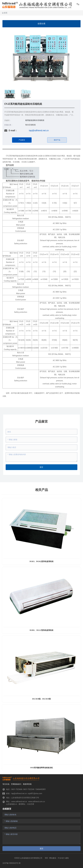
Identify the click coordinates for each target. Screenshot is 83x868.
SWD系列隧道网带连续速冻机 (42, 768)
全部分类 (41, 24)
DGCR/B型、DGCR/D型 (42, 699)
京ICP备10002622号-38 (11, 863)
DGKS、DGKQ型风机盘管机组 (41, 561)
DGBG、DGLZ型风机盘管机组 (41, 630)
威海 (67, 858)
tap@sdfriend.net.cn (39, 130)
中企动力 (61, 858)
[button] (78, 58)
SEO (46, 858)
